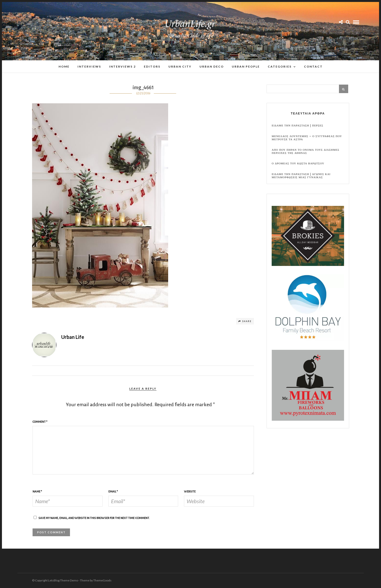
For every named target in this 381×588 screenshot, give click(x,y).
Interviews (89, 66)
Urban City (180, 66)
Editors (152, 66)
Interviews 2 (122, 66)
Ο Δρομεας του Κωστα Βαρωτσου (298, 163)
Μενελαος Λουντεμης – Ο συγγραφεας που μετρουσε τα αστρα (307, 138)
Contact (313, 66)
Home (64, 66)
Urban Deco (212, 66)
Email (113, 492)
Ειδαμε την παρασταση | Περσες (297, 126)
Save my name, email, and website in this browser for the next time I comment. (94, 518)
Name (37, 492)
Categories (280, 66)
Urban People (246, 66)
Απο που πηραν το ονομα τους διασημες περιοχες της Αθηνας (305, 151)
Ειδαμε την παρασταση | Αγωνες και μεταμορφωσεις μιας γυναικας (301, 176)
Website (190, 492)
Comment (40, 422)
